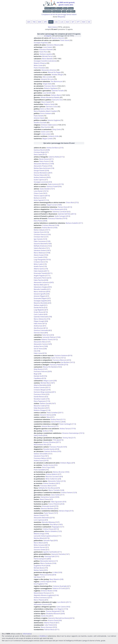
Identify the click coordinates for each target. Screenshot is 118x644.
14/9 (50, 344)
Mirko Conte (38, 65)
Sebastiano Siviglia (40, 287)
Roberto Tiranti (47, 340)
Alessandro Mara (40, 342)
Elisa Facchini (46, 127)
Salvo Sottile (55, 495)
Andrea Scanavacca (41, 598)
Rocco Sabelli (46, 102)
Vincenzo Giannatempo (70, 433)
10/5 (59, 451)
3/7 (47, 152)
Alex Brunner (38, 328)
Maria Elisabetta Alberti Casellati (45, 111)
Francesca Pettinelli (57, 365)
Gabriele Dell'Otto (64, 214)
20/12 (74, 214)
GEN (29, 22)
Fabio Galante (39, 271)
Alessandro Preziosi (41, 166)
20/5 (56, 509)
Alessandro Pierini (40, 278)
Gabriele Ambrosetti (41, 317)
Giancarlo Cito (57, 100)
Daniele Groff (39, 376)
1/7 (56, 561)
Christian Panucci (40, 234)
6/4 (61, 477)
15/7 (56, 513)
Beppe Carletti (48, 139)
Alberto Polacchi (50, 623)
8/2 (50, 330)
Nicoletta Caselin (40, 399)
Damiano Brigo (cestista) (43, 392)
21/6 (64, 481)
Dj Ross (45, 431)
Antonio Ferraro (39, 547)
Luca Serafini (47, 93)
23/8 (54, 415)
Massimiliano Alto (40, 445)
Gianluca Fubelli (52, 187)
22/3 (49, 278)
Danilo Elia (45, 616)
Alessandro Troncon (41, 604)
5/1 (46, 305)
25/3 (68, 216)
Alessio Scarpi (39, 255)
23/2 (49, 458)
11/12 (46, 200)
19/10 (65, 218)
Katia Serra (46, 335)
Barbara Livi (38, 198)
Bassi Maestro (55, 579)
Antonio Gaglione (54, 120)
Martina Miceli (39, 538)
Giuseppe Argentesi (41, 43)
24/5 (52, 282)
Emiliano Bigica (66, 463)
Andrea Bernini (47, 228)
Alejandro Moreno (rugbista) (44, 595)
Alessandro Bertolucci (42, 164)
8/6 (46, 333)
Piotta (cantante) (46, 575)
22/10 (52, 518)
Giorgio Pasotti (39, 171)
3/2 (56, 465)
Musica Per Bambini (50, 367)
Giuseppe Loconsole (41, 182)
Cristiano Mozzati (48, 225)
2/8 (40, 374)
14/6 (50, 244)
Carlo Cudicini (39, 314)
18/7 (45, 193)
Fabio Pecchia (39, 280)
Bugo (36, 374)
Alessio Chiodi (39, 515)
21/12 (62, 157)
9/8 (46, 321)
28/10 (47, 196)
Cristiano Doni (39, 262)
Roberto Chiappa (40, 410)
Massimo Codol (39, 406)
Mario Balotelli (47, 59)
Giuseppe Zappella (40, 301)
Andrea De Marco (53, 148)
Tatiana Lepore (39, 196)
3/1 (46, 180)
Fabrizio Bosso (50, 630)
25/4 (62, 504)
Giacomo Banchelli (40, 244)
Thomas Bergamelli (53, 611)
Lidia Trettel (49, 625)
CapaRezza (38, 378)
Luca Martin (61, 602)
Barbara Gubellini (72, 223)
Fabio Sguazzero (57, 502)
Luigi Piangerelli (40, 260)
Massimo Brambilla (41, 303)
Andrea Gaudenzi (49, 483)
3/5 (48, 394)
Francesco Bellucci (40, 458)
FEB (34, 22)
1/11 (59, 536)
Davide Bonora (39, 397)
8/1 (58, 623)
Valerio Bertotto (39, 248)
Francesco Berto (46, 486)
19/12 (82, 433)
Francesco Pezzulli (56, 447)
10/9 (60, 572)
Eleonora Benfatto (47, 509)
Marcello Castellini (40, 289)
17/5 (45, 584)
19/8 (48, 253)
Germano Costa (52, 107)
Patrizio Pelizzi (39, 175)
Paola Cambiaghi (65, 424)
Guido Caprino (39, 180)
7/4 (48, 319)
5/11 (57, 630)
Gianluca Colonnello (41, 330)
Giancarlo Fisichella (58, 554)
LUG (62, 22)
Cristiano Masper (40, 390)
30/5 (48, 177)
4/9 (73, 463)
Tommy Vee (67, 438)
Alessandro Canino (40, 344)
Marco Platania (39, 600)
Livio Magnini (59, 609)
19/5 (45, 257)
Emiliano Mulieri (47, 591)
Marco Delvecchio (40, 319)
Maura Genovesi (47, 627)
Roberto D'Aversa (40, 63)
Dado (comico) (53, 184)
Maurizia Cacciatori (52, 477)
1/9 (45, 264)
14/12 (72, 362)
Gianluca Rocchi (39, 150)
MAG (51, 22)
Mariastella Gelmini (47, 561)
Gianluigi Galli (50, 556)
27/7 (56, 426)
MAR (40, 22)
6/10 (46, 312)
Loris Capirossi (39, 520)
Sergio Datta (47, 84)
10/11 (48, 230)
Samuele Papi (48, 540)
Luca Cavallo (38, 257)
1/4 (46, 262)
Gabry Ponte (38, 435)
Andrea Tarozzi (65, 429)
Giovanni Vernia (46, 415)
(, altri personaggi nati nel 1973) (59, 35)
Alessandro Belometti (41, 518)
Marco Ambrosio (40, 292)
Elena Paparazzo (40, 401)
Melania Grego (39, 534)
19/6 (47, 534)
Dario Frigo (46, 467)
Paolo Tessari (49, 513)
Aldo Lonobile (47, 77)
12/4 (49, 234)
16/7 (54, 403)
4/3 (49, 303)
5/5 (44, 198)
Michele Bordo (39, 568)
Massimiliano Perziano (42, 593)
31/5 (71, 511)
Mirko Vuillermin (51, 479)
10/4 (54, 563)
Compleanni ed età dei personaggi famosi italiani (59, 14)
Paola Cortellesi (52, 413)
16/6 (54, 582)
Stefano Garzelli (46, 403)
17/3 (46, 515)
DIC (89, 22)
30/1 (51, 616)
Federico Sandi (49, 104)
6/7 (46, 310)
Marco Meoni (39, 543)
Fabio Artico (38, 324)
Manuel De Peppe (54, 72)
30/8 (45, 221)
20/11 (47, 271)
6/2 (69, 212)
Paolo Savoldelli (39, 470)
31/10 (61, 184)
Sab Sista (37, 577)
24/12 (72, 618)
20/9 (50, 371)
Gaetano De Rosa (50, 451)
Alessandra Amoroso (49, 70)
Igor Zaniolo (38, 239)
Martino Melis (39, 285)
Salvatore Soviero (40, 250)
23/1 (52, 417)
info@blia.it (43, 636)
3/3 (65, 209)
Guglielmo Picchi (40, 566)
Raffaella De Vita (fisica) (47, 488)
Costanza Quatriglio (60, 586)
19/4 (50, 166)
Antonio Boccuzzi (48, 426)
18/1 (47, 456)
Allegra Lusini (48, 381)
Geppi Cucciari (52, 205)
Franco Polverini (54, 504)
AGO (67, 22)
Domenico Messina (53, 45)
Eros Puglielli (38, 584)
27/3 (66, 365)
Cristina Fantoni (67, 493)
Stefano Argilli (39, 305)
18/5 (67, 472)
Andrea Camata (39, 387)
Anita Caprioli (39, 200)
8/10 (70, 355)
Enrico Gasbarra (46, 113)
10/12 (55, 340)
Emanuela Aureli (48, 506)
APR (45, 22)
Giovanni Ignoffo (40, 294)
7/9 (46, 568)
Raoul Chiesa (44, 499)
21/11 (48, 276)
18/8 (60, 205)
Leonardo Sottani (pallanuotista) (45, 536)
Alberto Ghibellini (51, 531)
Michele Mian (45, 383)
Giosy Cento (57, 129)
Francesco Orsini (40, 394)
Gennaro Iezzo (39, 333)
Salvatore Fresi (39, 456)
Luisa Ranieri (38, 191)
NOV (84, 22)
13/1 (57, 556)
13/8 (51, 161)
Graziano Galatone (61, 355)
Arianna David (53, 620)
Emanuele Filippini (40, 298)
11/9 (48, 410)
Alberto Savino (39, 269)
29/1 (54, 392)
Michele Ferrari (48, 56)
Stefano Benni (56, 95)
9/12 (45, 155)
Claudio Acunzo (48, 465)
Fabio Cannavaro (40, 241)
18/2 (68, 607)
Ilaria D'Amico (56, 422)
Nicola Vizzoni (44, 159)
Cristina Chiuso (48, 529)
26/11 (48, 387)
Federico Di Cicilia (59, 588)
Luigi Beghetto (39, 310)
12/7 (46, 237)
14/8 (52, 164)
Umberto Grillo (53, 136)
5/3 (46, 308)
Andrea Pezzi (55, 419)
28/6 (49, 559)
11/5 (48, 401)
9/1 (44, 326)
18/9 (52, 467)
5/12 (70, 207)
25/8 (47, 150)
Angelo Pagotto (39, 276)
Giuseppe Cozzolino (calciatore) (45, 61)
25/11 (69, 602)
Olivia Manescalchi (57, 209)
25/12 (56, 529)
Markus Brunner (59, 472)
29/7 (47, 408)
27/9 (48, 390)
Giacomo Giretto (40, 550)
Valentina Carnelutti (60, 212)
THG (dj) (56, 440)
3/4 (48, 294)
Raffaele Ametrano (40, 246)
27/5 (56, 506)
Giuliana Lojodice (46, 54)
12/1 (62, 527)
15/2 (50, 246)
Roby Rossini (38, 369)
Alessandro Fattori (55, 481)
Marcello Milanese (48, 522)
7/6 (45, 376)
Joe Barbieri (65, 362)
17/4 (66, 609)
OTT (78, 22)
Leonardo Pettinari (49, 337)
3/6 (60, 620)
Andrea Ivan (38, 326)
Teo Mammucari (57, 81)
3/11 (81, 223)
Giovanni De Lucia (47, 79)
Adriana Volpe (64, 511)
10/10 (46, 232)
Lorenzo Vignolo (46, 582)
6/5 (46, 600)
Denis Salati (38, 155)
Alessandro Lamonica (41, 282)
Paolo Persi (43, 52)
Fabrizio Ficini (39, 232)
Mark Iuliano (53, 27)
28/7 (50, 173)
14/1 (68, 554)
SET (73, 22)
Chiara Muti (70, 202)
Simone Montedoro (41, 173)
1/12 (74, 424)
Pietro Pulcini (44, 161)
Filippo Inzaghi (39, 321)
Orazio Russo (38, 312)
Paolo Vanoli (65, 40)
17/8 (62, 611)
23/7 (50, 598)
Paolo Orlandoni (40, 68)
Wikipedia (61, 17)
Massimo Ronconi (58, 38)
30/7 (58, 483)
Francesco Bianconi (60, 360)
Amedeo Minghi (57, 75)
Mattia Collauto (39, 230)
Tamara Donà (63, 207)
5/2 (46, 397)
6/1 (69, 586)
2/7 (60, 474)
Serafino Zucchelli (40, 123)
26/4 (48, 566)
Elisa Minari (54, 524)
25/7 (67, 588)
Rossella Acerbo (49, 449)
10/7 (54, 486)
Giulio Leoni (45, 132)
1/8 (52, 168)
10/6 (55, 228)
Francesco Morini (50, 86)
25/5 (69, 360)
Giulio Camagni (60, 216)
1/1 (52, 593)
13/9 (48, 241)
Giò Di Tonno (38, 349)
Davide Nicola (39, 308)
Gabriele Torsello (58, 91)
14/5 (65, 447)
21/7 (73, 438)
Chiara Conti (38, 193)
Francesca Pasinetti (46, 49)
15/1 (53, 189)
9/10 (44, 353)
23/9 (58, 488)
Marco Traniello (54, 490)
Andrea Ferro (38, 346)
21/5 (61, 148)
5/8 (45, 349)
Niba (48, 417)
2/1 (49, 289)
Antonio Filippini (40, 296)
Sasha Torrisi (56, 358)
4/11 (51, 159)
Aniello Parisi (38, 266)
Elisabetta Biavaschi (53, 614)
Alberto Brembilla (40, 385)
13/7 (48, 342)
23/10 (46, 461)
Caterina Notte (54, 157)
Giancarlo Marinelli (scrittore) (59, 618)
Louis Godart (48, 47)
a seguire (48, 36)
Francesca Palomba (55, 218)
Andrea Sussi (38, 461)
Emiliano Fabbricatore (49, 125)
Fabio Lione (38, 353)
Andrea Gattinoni (40, 177)
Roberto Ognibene (51, 88)
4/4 (46, 520)
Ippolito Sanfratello (50, 552)
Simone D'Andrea (49, 442)
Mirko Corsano (39, 545)
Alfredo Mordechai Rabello (50, 97)
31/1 (62, 495)
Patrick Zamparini (40, 559)
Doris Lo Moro (45, 109)
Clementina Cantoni (48, 497)
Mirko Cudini (38, 264)
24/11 (47, 285)
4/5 (49, 301)
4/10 (61, 440)
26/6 (63, 614)
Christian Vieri (39, 237)
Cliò (35, 351)
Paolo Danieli (38, 116)
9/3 (65, 502)
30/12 (47, 175)
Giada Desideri (45, 189)
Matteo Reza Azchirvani (42, 168)
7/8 (50, 317)
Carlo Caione (61, 607)
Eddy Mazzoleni (39, 408)
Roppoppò (56, 527)
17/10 (73, 429)
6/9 (46, 314)
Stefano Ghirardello (41, 454)
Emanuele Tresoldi (40, 273)
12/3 (45, 239)
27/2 (77, 202)
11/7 (43, 577)
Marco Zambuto (46, 563)
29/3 (50, 287)
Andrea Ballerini (52, 474)
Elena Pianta (38, 221)
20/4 (45, 435)
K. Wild (55, 572)
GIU (56, 22)
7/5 (47, 470)
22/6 (47, 171)
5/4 (50, 182)
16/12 (46, 191)
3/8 (55, 381)
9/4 (60, 187)
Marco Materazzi (40, 253)
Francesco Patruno (40, 371)
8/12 (46, 328)
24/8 (46, 280)
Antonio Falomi (39, 118)
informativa (27, 634)
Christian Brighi (39, 152)
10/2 (60, 367)
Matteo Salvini (39, 570)
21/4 (56, 595)
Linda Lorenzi (46, 134)
